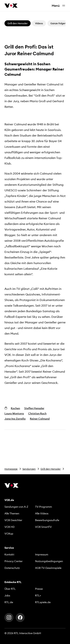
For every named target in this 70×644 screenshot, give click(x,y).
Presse (39, 589)
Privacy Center (14, 561)
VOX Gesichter (13, 520)
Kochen (15, 408)
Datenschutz (12, 568)
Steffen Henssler (34, 408)
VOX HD (10, 527)
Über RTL (10, 589)
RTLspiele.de (43, 602)
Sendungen (29, 469)
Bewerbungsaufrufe (47, 520)
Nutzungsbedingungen (49, 561)
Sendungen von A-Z (16, 507)
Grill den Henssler (51, 469)
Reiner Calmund (40, 419)
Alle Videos (42, 513)
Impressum (42, 554)
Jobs (7, 596)
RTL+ (38, 596)
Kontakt (9, 554)
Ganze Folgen (58, 23)
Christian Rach (37, 413)
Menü (59, 6)
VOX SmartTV (43, 527)
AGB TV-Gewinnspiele (48, 568)
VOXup (9, 534)
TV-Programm (43, 507)
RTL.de (9, 602)
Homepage (11, 469)
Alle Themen (12, 513)
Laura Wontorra (14, 413)
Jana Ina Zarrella (15, 419)
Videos (39, 23)
